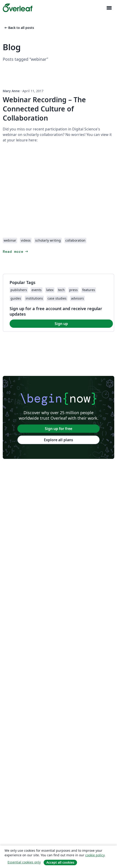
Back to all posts (19, 28)
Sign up (61, 324)
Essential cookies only (24, 862)
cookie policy (95, 855)
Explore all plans (58, 440)
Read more (16, 252)
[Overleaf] (18, 8)
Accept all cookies (60, 862)
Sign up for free (58, 429)
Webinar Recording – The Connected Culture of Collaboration (44, 109)
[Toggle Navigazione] (109, 8)
